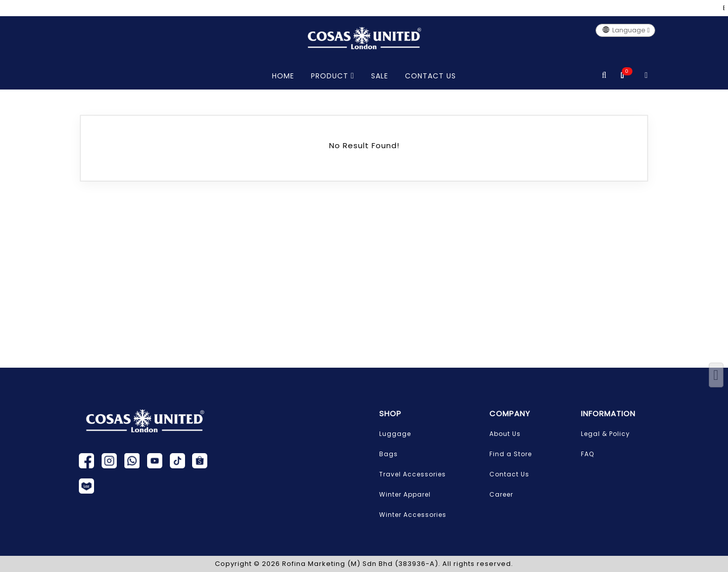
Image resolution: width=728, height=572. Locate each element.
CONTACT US (430, 76)
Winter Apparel (405, 494)
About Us (505, 434)
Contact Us (509, 474)
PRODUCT (333, 76)
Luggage (395, 434)
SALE (380, 76)
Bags (389, 454)
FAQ (587, 454)
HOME (283, 76)
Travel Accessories (413, 474)
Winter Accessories (413, 515)
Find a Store (511, 454)
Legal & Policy (605, 434)
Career (501, 494)
